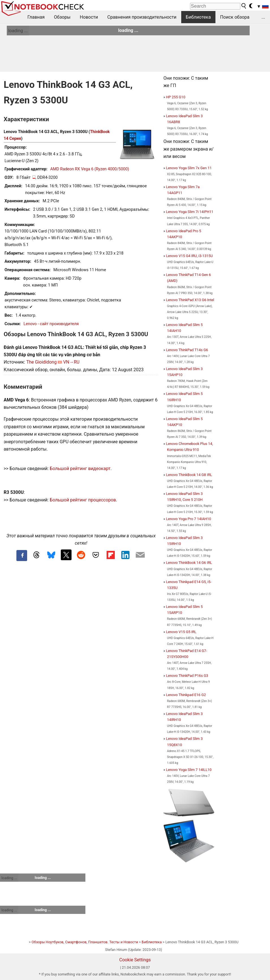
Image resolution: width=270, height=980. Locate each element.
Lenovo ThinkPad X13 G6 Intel (190, 300)
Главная (36, 17)
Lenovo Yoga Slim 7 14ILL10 (189, 770)
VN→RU (71, 362)
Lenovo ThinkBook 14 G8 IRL (189, 475)
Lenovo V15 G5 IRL (181, 632)
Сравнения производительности (142, 17)
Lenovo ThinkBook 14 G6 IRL (189, 563)
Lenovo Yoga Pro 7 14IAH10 (188, 519)
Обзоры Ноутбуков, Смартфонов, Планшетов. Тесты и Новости (85, 942)
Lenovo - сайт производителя (51, 324)
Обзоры (62, 17)
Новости (89, 17)
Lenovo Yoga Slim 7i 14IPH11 (190, 212)
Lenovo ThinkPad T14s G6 (187, 350)
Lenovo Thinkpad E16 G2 (186, 695)
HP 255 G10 (176, 97)
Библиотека (198, 17)
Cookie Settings (135, 960)
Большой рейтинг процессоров (83, 500)
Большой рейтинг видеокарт (80, 469)
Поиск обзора (235, 17)
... (263, 17)
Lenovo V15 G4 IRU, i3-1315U (189, 256)
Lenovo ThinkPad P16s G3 (187, 676)
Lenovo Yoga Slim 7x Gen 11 (189, 168)
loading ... (18, 31)
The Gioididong (42, 362)
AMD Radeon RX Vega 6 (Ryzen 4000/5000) (90, 169)
